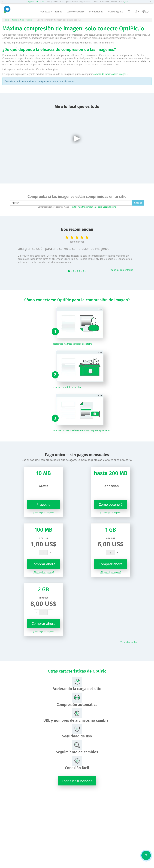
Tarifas (58, 12)
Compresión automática (77, 700)
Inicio (7, 20)
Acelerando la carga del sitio (77, 684)
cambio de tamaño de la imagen (110, 74)
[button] (3, 2)
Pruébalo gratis (115, 12)
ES (146, 12)
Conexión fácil (77, 763)
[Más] (126, 1)
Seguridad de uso (77, 731)
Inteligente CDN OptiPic (35, 1)
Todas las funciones (77, 781)
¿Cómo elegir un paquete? (44, 512)
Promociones (96, 12)
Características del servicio (23, 20)
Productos (46, 12)
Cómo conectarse (75, 12)
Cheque (138, 203)
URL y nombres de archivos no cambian (77, 715)
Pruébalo (43, 504)
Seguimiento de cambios (77, 747)
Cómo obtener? (111, 504)
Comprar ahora (43, 564)
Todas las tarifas (129, 642)
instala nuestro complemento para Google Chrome (94, 207)
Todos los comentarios (121, 270)
